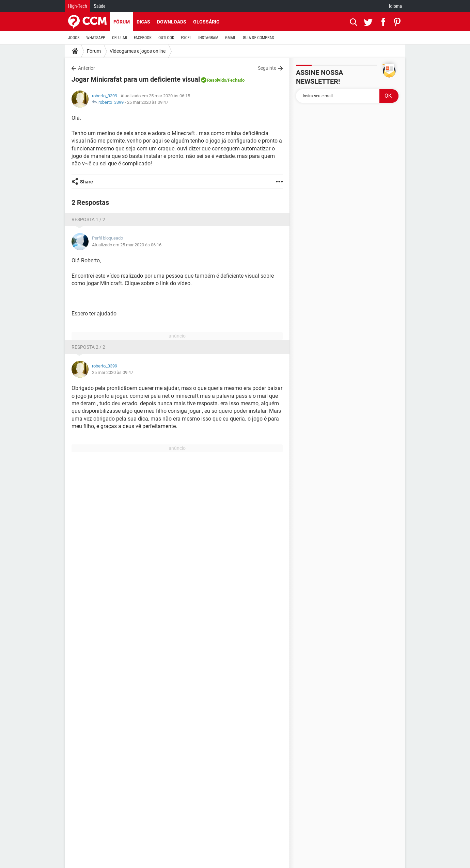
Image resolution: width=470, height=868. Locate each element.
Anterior (87, 68)
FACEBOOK (143, 38)
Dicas (143, 22)
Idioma (395, 6)
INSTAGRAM (208, 38)
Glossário (206, 22)
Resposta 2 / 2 (88, 347)
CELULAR (120, 38)
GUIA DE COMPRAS (258, 38)
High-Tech (77, 6)
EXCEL (186, 38)
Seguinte (267, 68)
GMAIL (231, 38)
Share (87, 182)
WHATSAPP (96, 38)
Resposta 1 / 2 (88, 219)
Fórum (122, 22)
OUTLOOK (166, 38)
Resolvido (217, 80)
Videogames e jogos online (138, 51)
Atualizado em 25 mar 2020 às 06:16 (127, 245)
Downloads (172, 22)
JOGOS (74, 38)
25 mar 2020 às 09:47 (148, 102)
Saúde (99, 6)
